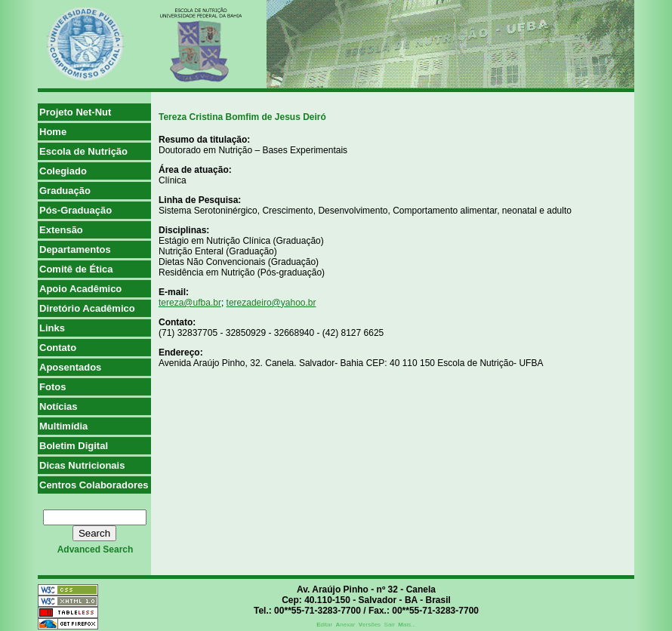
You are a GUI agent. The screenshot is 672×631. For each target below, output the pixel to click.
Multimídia (63, 426)
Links (52, 328)
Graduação (65, 191)
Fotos (52, 387)
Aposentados (70, 367)
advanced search (96, 549)
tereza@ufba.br (190, 303)
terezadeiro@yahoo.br (271, 303)
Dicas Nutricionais (82, 465)
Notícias (59, 406)
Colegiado (63, 171)
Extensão (61, 230)
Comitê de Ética (76, 269)
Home (53, 132)
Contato (58, 348)
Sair (390, 625)
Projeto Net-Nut (75, 112)
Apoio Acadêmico (80, 289)
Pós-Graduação (76, 210)
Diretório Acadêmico (87, 308)
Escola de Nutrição (83, 151)
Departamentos (75, 249)
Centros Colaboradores (94, 485)
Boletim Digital (74, 446)
